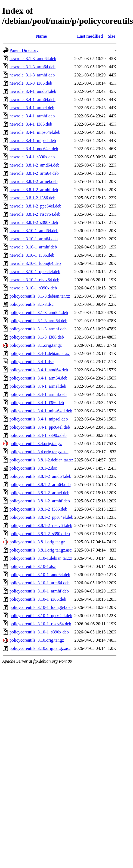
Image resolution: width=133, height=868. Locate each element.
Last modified (90, 36)
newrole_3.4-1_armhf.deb (32, 116)
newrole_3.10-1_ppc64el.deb (35, 272)
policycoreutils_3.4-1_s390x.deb (38, 435)
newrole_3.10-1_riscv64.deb (34, 280)
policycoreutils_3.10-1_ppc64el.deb (41, 616)
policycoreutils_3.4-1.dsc (32, 362)
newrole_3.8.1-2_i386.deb (32, 198)
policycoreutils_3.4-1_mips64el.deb (41, 411)
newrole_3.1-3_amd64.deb (33, 59)
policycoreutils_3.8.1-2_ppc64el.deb (41, 517)
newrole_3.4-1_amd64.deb (33, 91)
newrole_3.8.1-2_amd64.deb (35, 165)
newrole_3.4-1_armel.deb (32, 108)
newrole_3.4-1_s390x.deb (32, 157)
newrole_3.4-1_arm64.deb (33, 100)
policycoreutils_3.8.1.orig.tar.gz (37, 542)
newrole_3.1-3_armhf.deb (32, 75)
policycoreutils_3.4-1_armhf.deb (38, 394)
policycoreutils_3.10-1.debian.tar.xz (41, 558)
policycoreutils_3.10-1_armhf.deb (39, 591)
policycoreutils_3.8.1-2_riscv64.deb (41, 525)
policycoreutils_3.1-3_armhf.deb (38, 329)
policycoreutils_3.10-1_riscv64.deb (40, 624)
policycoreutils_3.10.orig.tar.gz (37, 640)
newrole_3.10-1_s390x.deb (33, 288)
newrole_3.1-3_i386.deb (31, 83)
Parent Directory (24, 50)
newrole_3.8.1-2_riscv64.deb (35, 214)
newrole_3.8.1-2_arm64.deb (34, 173)
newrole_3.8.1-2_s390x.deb (34, 222)
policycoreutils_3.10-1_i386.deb (38, 599)
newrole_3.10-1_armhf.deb (33, 247)
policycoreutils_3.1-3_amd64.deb (39, 312)
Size (112, 36)
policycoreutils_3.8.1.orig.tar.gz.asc (41, 550)
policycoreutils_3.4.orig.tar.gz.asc (39, 452)
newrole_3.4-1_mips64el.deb (35, 132)
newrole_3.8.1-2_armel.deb (33, 181)
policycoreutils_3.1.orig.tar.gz (36, 345)
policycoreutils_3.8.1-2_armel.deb (39, 493)
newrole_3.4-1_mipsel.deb (33, 140)
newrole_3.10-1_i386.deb (32, 255)
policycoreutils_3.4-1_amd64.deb (39, 370)
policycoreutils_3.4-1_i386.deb (37, 403)
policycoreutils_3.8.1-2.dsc (33, 468)
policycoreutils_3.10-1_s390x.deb (39, 632)
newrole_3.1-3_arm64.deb (33, 67)
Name (41, 36)
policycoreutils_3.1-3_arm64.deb (38, 321)
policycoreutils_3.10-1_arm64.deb (39, 583)
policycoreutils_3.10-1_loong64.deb (41, 607)
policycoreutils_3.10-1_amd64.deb (40, 575)
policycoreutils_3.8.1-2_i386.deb (38, 509)
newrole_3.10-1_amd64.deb (34, 231)
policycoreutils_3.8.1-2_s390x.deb (40, 534)
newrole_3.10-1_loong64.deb (35, 263)
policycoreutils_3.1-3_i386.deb (37, 337)
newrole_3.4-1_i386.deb (31, 124)
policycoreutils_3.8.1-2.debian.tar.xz (41, 460)
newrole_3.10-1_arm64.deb (34, 239)
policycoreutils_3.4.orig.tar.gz (36, 444)
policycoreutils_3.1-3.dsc (32, 304)
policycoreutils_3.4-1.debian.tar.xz (40, 353)
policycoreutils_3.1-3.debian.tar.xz (40, 296)
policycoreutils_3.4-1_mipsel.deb (39, 419)
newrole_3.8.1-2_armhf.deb (34, 190)
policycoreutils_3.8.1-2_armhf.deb (40, 501)
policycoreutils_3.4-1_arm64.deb (38, 378)
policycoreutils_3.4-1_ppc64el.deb (40, 427)
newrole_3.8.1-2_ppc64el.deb (35, 206)
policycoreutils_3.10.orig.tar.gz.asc (40, 648)
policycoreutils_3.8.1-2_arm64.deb (40, 485)
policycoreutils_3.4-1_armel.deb (38, 386)
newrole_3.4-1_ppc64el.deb (34, 149)
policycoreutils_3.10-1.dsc (33, 566)
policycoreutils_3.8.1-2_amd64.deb (40, 476)
